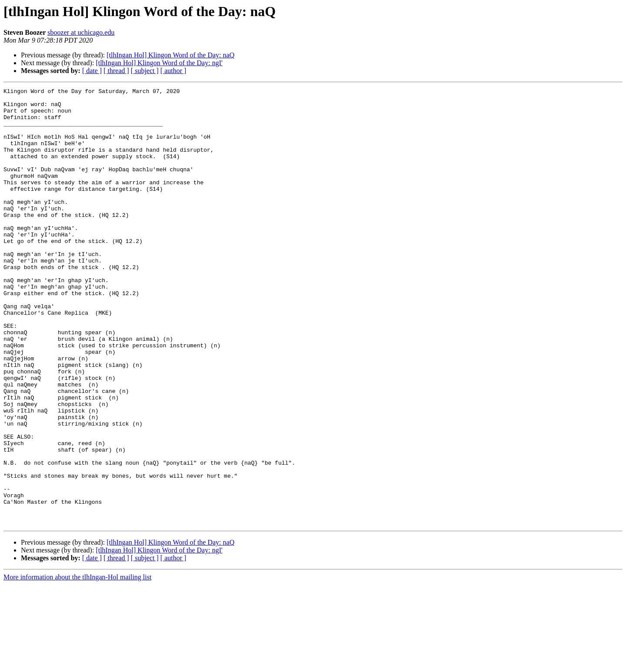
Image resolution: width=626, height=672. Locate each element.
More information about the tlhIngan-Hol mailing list (77, 664)
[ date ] (92, 71)
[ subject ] (145, 71)
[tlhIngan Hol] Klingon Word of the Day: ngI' (159, 63)
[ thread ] (116, 71)
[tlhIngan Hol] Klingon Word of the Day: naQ (170, 55)
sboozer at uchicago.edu (81, 32)
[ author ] (173, 71)
